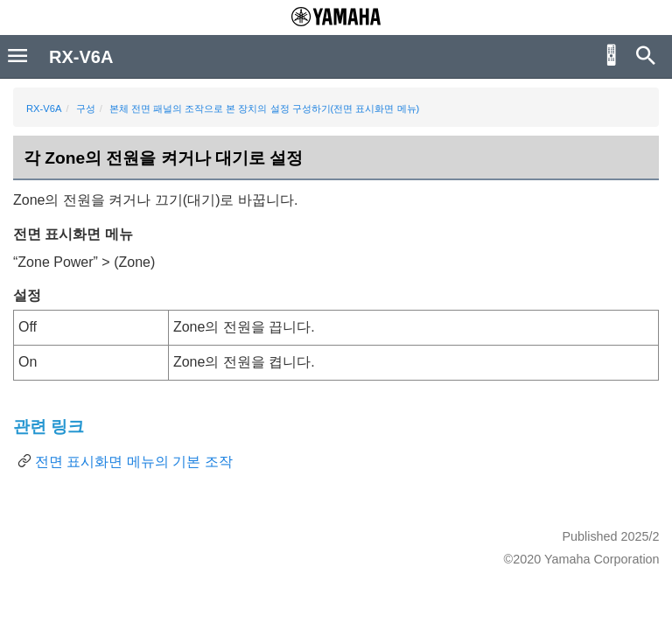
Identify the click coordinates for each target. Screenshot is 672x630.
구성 (86, 108)
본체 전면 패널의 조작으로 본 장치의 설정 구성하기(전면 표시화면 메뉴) (264, 108)
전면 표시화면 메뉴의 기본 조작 (134, 462)
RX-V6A (44, 108)
